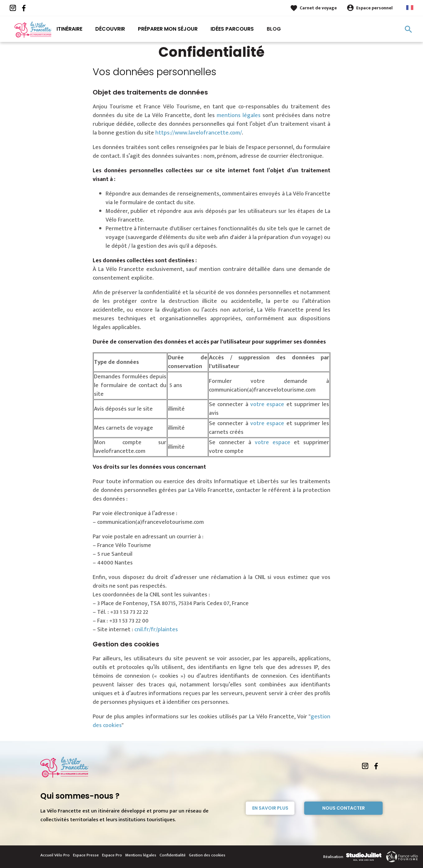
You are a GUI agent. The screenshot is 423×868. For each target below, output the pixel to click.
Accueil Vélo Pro (55, 855)
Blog (274, 29)
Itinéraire (69, 29)
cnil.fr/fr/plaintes (156, 630)
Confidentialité (173, 855)
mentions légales (239, 115)
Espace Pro (112, 855)
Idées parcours (232, 29)
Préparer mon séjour (168, 29)
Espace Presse (86, 855)
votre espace (268, 404)
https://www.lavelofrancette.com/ (199, 133)
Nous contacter (344, 808)
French (410, 8)
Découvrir (110, 29)
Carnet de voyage (318, 8)
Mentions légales (141, 855)
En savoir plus (270, 808)
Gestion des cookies (207, 855)
